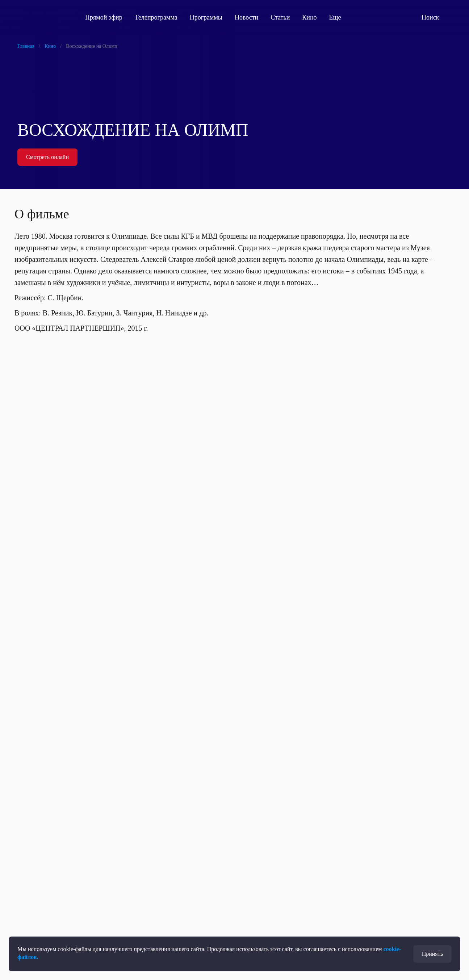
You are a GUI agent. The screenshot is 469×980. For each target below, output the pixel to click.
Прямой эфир (104, 17)
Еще (339, 17)
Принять (432, 954)
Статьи (280, 17)
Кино (309, 17)
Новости (246, 17)
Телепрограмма (156, 17)
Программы (206, 17)
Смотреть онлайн (47, 157)
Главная (26, 46)
